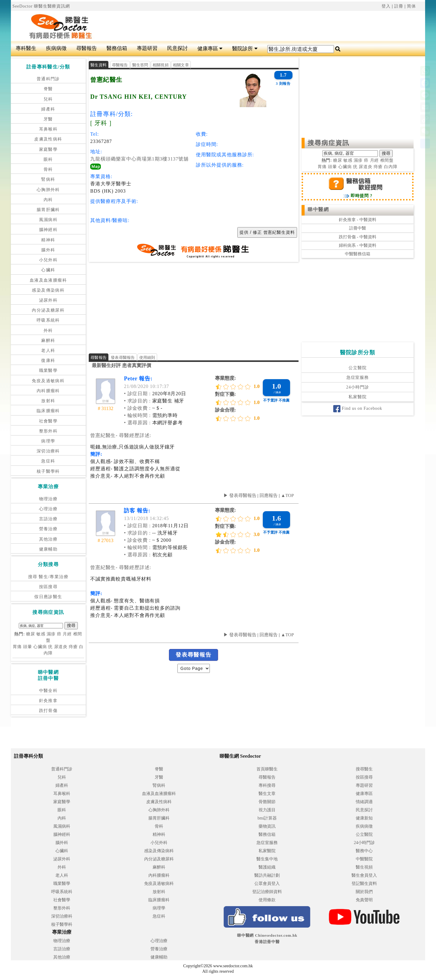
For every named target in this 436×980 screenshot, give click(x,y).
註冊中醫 (358, 228)
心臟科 (48, 270)
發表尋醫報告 (123, 358)
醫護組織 (267, 867)
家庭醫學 (48, 149)
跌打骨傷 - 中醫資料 (358, 237)
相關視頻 (161, 65)
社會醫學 (48, 421)
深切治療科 (48, 451)
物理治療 (48, 499)
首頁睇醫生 (267, 769)
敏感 (41, 634)
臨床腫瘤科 (48, 411)
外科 (48, 331)
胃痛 (17, 647)
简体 (411, 6)
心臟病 (40, 647)
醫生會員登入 (364, 875)
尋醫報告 (87, 48)
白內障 (391, 167)
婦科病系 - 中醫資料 (358, 245)
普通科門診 (48, 79)
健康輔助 (48, 549)
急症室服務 (358, 377)
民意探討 (177, 48)
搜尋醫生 (364, 769)
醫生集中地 (267, 859)
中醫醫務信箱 (358, 254)
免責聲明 (364, 900)
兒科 (48, 99)
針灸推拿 (48, 701)
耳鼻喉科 (48, 129)
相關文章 (181, 65)
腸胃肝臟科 (48, 210)
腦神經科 (48, 230)
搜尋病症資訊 (329, 143)
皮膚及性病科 (48, 139)
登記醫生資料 (364, 884)
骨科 (48, 169)
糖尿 (31, 634)
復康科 (48, 361)
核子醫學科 (48, 471)
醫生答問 (140, 65)
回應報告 (269, 495)
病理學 (48, 441)
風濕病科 (48, 220)
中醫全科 (48, 691)
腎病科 (48, 179)
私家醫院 (357, 397)
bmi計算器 (267, 818)
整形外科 (48, 431)
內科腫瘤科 (48, 391)
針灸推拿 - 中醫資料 (358, 220)
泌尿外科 (48, 300)
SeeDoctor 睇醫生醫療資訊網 (41, 6)
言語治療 (48, 519)
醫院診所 (245, 49)
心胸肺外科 (48, 190)
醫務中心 (364, 851)
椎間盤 (387, 160)
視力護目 (267, 810)
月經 (67, 634)
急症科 (48, 461)
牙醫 (48, 119)
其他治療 (48, 539)
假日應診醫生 (48, 597)
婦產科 (48, 109)
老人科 (48, 351)
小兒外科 (48, 260)
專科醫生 (26, 48)
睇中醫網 (318, 209)
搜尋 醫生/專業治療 (48, 577)
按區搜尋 (48, 587)
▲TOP (287, 495)
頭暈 (28, 647)
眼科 (48, 159)
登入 (386, 6)
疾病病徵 (56, 48)
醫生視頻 (364, 867)
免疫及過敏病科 (48, 381)
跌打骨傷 (48, 711)
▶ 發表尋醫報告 (240, 495)
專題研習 (147, 48)
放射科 (48, 401)
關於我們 (364, 892)
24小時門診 (357, 387)
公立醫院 (357, 368)
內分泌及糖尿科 (48, 310)
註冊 (399, 6)
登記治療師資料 (267, 892)
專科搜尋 (267, 785)
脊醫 (48, 89)
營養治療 (48, 529)
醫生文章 (267, 794)
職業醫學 (48, 371)
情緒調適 (364, 802)
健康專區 (210, 49)
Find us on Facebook (358, 408)
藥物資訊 (267, 826)
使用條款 (267, 900)
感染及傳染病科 (48, 290)
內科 (48, 200)
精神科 (48, 240)
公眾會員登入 (267, 884)
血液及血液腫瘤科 (48, 280)
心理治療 (48, 509)
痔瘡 (73, 647)
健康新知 (364, 818)
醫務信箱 (117, 48)
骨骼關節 (267, 802)
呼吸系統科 (48, 320)
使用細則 (147, 358)
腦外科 (48, 250)
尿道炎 (61, 647)
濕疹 (51, 634)
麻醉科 (48, 341)
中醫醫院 (364, 859)
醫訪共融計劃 (267, 875)
